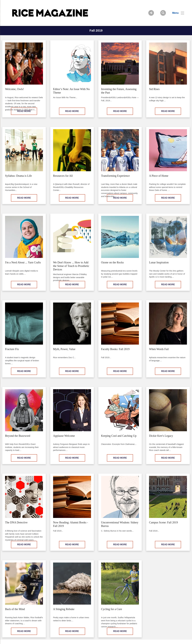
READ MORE (24, 111)
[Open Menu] (176, 13)
